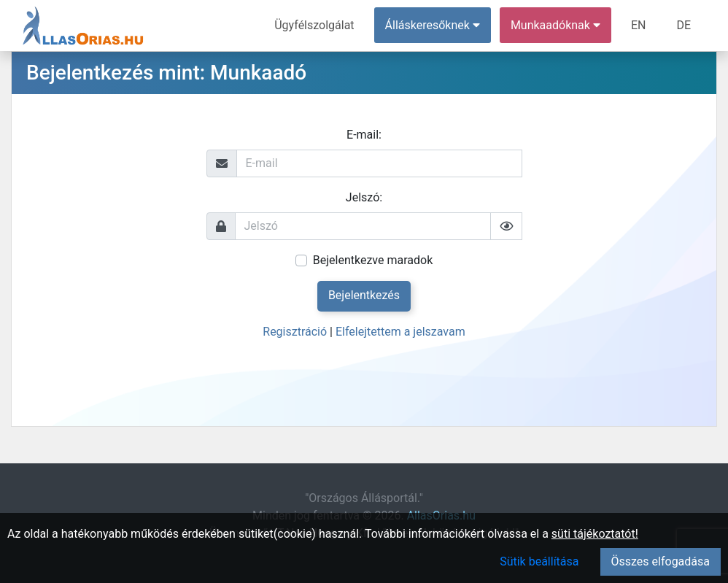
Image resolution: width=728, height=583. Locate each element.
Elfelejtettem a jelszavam (400, 332)
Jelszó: (364, 197)
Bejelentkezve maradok (373, 260)
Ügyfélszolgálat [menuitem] (314, 25)
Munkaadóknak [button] (555, 25)
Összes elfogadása (661, 561)
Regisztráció (295, 332)
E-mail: (364, 135)
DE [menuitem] (684, 25)
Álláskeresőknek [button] (433, 25)
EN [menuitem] (639, 25)
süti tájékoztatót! (595, 534)
